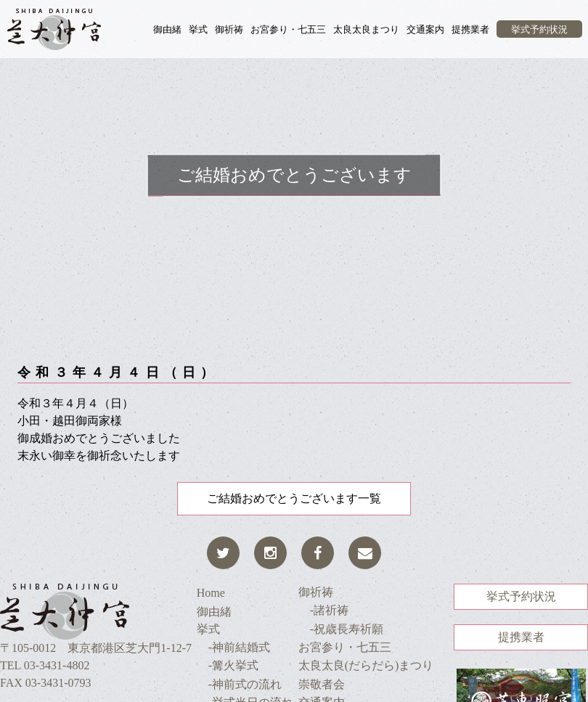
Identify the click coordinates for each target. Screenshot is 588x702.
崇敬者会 (322, 684)
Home (211, 593)
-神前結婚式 (233, 647)
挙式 (198, 29)
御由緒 (167, 29)
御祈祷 (229, 29)
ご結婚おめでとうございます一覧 (294, 498)
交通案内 (425, 29)
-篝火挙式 (228, 665)
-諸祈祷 (323, 610)
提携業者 (470, 29)
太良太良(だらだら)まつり (366, 665)
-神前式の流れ (239, 684)
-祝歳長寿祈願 (341, 629)
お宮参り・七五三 (288, 29)
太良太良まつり (366, 29)
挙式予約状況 (539, 29)
